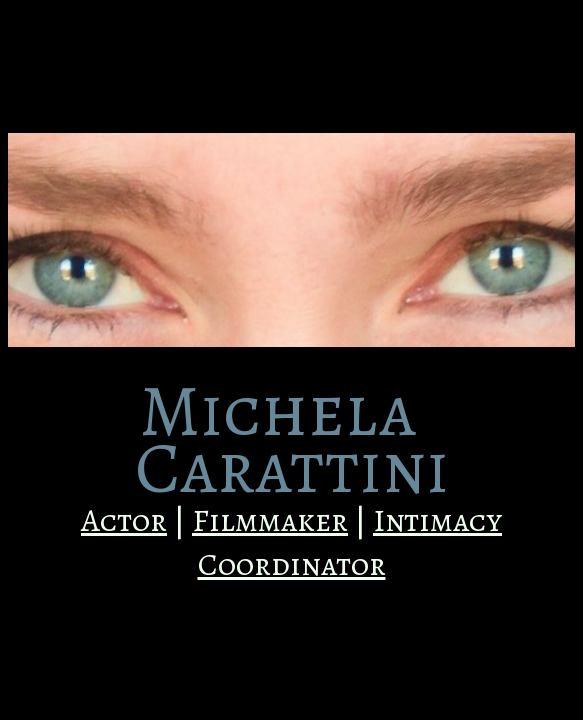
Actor (124, 520)
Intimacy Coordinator (350, 542)
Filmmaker (270, 520)
